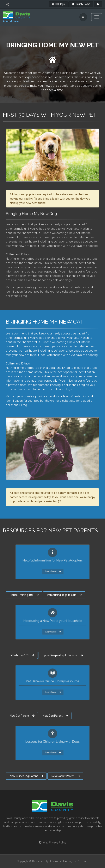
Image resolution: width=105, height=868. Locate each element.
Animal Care (11, 21)
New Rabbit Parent (66, 776)
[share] (7, 4)
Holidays (58, 4)
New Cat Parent (22, 716)
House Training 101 (24, 595)
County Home (81, 4)
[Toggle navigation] (97, 17)
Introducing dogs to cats (64, 595)
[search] (83, 17)
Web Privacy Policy (52, 842)
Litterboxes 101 (22, 655)
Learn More (53, 568)
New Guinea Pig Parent (27, 776)
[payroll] (98, 4)
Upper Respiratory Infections (63, 655)
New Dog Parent (55, 716)
